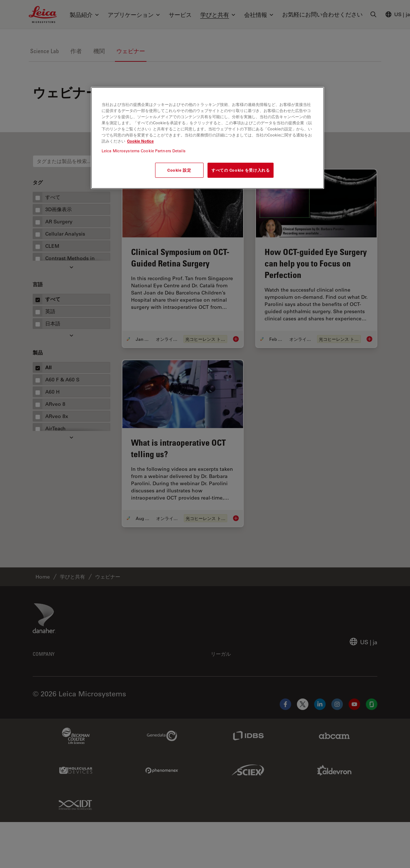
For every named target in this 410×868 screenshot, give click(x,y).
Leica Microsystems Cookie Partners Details (144, 151)
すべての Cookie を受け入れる (241, 170)
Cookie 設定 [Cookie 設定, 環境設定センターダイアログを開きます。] (179, 170)
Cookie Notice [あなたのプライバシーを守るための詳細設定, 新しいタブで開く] (140, 141)
